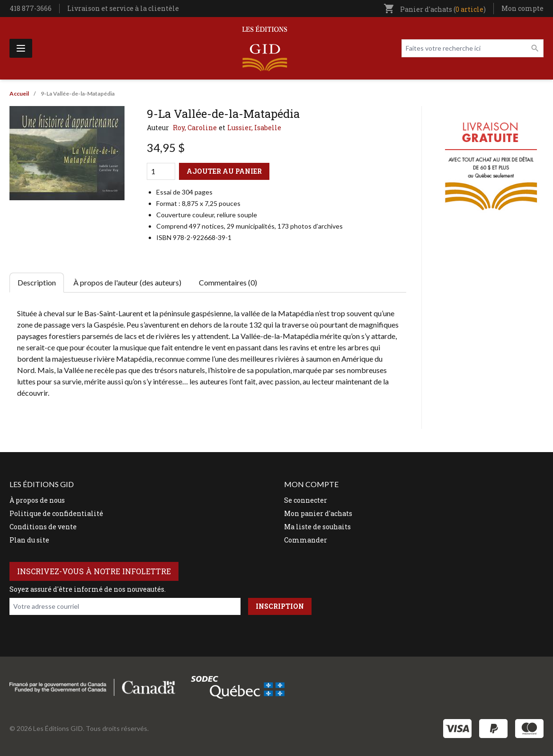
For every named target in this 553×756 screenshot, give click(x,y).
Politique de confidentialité (56, 513)
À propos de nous (37, 500)
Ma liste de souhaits (317, 527)
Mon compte (522, 8)
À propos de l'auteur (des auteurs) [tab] (127, 282)
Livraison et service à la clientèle (123, 8)
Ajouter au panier (224, 171)
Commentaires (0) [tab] (228, 282)
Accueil (19, 93)
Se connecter (306, 500)
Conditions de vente (43, 527)
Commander (306, 540)
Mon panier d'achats (318, 513)
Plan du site (29, 540)
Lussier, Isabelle (254, 128)
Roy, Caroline (195, 128)
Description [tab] (37, 282)
